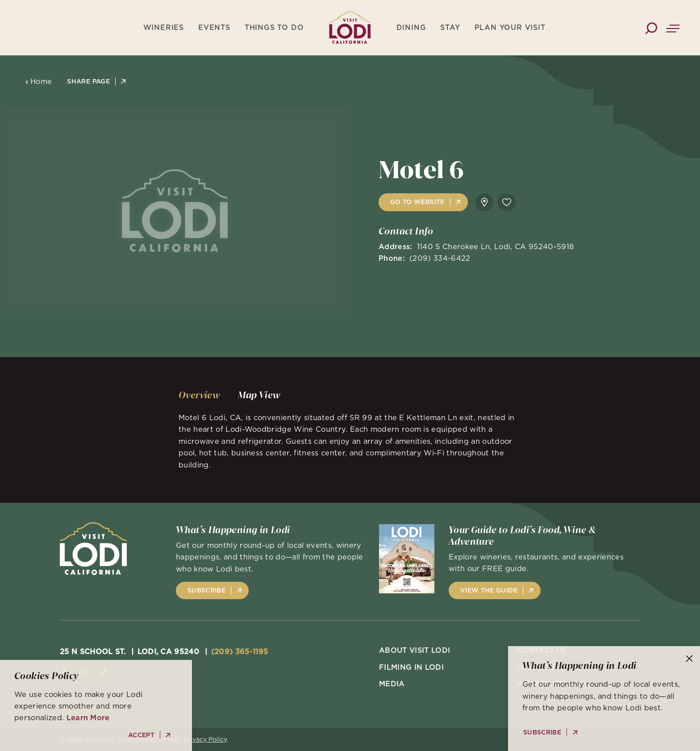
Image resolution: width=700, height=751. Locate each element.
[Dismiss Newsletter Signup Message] (689, 659)
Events (214, 27)
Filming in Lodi (411, 667)
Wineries (164, 27)
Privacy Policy (206, 739)
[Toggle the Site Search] (651, 27)
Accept (141, 735)
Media (392, 684)
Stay (450, 27)
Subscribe (206, 590)
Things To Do (274, 27)
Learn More (88, 718)
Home (38, 81)
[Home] (350, 27)
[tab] (199, 395)
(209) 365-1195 (240, 651)
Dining (411, 27)
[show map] (484, 202)
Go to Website (417, 202)
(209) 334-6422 (440, 258)
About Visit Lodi (415, 650)
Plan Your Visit (510, 27)
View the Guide (489, 590)
